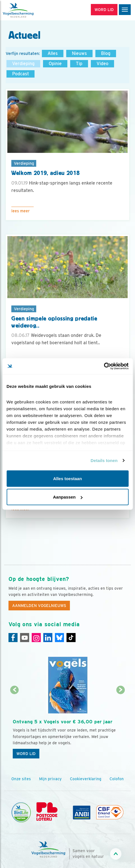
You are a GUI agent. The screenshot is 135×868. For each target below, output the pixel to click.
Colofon (117, 779)
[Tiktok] (71, 638)
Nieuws (79, 53)
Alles (53, 53)
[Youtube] (25, 638)
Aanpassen (68, 497)
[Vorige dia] (15, 726)
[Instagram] (36, 638)
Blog (106, 53)
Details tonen (104, 460)
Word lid (26, 754)
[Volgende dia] (120, 726)
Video (102, 64)
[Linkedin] (48, 638)
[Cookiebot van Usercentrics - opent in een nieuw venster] (104, 366)
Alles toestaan (68, 478)
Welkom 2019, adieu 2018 (45, 173)
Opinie (55, 64)
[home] (28, 10)
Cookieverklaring (86, 779)
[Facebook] (13, 638)
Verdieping (23, 64)
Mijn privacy (50, 779)
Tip (79, 64)
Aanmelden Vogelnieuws (39, 606)
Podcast (21, 74)
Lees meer (21, 211)
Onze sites (21, 779)
